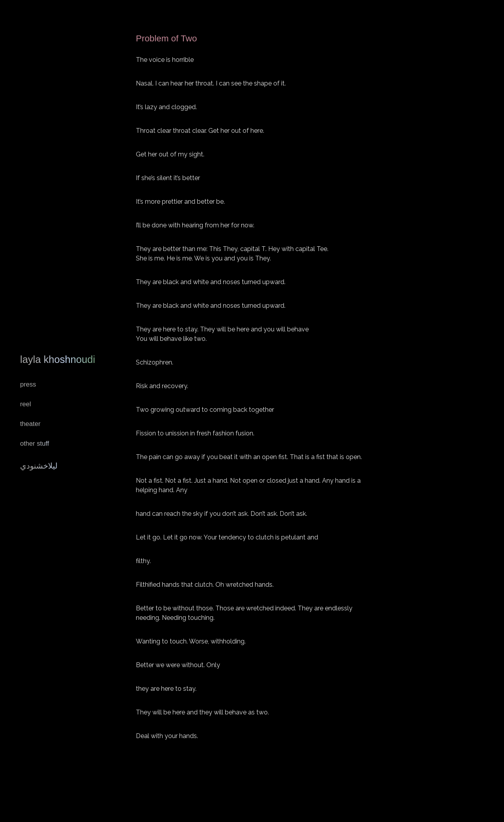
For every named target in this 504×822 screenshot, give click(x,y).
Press (28, 384)
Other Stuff (35, 444)
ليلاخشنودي (39, 466)
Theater (30, 424)
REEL (26, 404)
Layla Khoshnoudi (58, 359)
